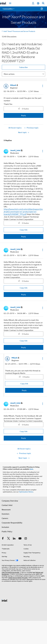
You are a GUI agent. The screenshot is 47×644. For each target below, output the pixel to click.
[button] (42, 86)
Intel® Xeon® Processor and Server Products (19, 31)
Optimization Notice (26, 492)
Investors (5, 514)
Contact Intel (7, 505)
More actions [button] (9, 74)
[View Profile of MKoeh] (14, 85)
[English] (38, 3)
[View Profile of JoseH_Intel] (16, 150)
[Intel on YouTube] (20, 539)
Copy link (24, 230)
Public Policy (7, 531)
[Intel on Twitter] (9, 539)
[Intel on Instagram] (26, 539)
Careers (5, 518)
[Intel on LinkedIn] (14, 539)
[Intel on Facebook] (3, 539)
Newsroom (6, 510)
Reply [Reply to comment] (23, 236)
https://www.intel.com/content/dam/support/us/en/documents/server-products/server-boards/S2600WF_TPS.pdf (23, 212)
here (31, 469)
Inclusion (5, 527)
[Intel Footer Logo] (5, 600)
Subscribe (23, 67)
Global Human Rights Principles (18, 577)
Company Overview (10, 501)
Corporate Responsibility (12, 523)
